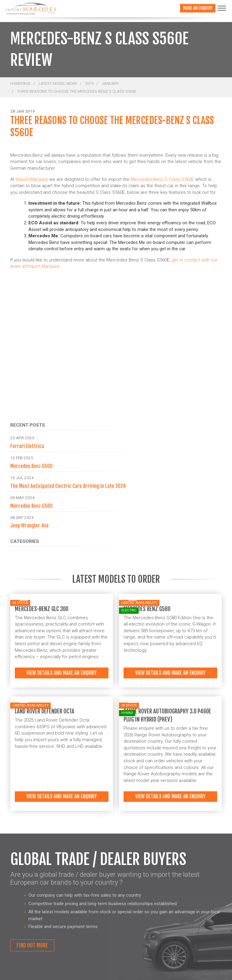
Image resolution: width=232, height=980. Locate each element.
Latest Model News (58, 83)
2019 (89, 83)
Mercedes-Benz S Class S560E (162, 179)
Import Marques (32, 179)
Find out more (32, 945)
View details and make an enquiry (62, 673)
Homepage (20, 83)
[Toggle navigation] (222, 8)
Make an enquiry (198, 8)
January (110, 83)
